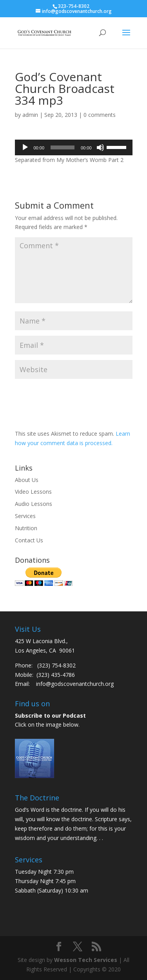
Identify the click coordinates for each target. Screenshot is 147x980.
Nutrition (26, 528)
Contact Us (29, 540)
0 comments (100, 115)
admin (30, 115)
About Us (27, 480)
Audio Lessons (34, 504)
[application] (74, 147)
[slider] (63, 147)
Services (25, 516)
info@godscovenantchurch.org (75, 684)
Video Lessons (33, 492)
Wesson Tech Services (86, 960)
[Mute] (100, 147)
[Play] (25, 147)
